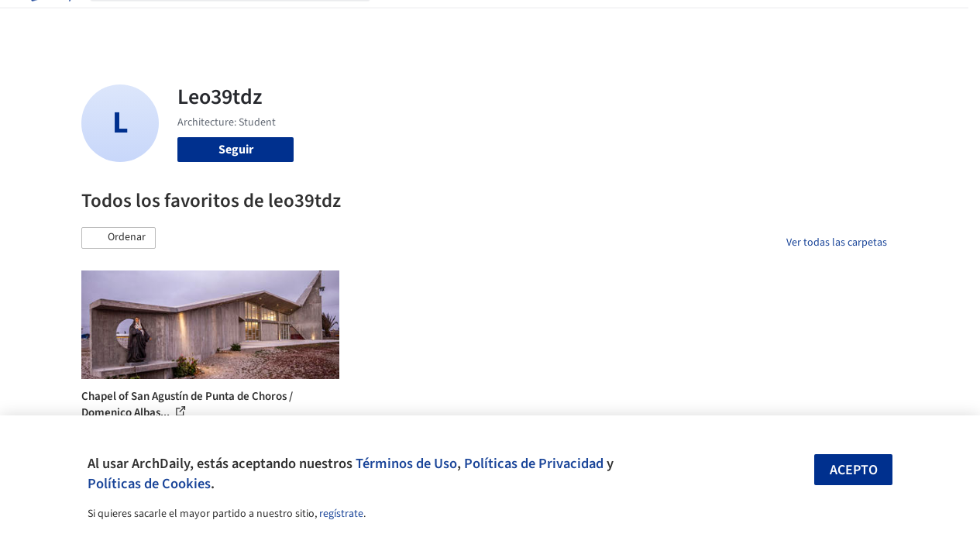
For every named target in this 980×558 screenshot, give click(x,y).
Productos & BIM (538, 22)
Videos (668, 22)
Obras (402, 22)
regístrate (341, 514)
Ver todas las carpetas (837, 243)
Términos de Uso (406, 463)
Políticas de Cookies (149, 484)
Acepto (854, 470)
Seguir (236, 150)
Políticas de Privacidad (534, 463)
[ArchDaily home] (50, 22)
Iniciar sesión (752, 22)
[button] (119, 238)
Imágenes (456, 22)
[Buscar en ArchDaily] (242, 22)
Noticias (616, 22)
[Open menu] (931, 22)
